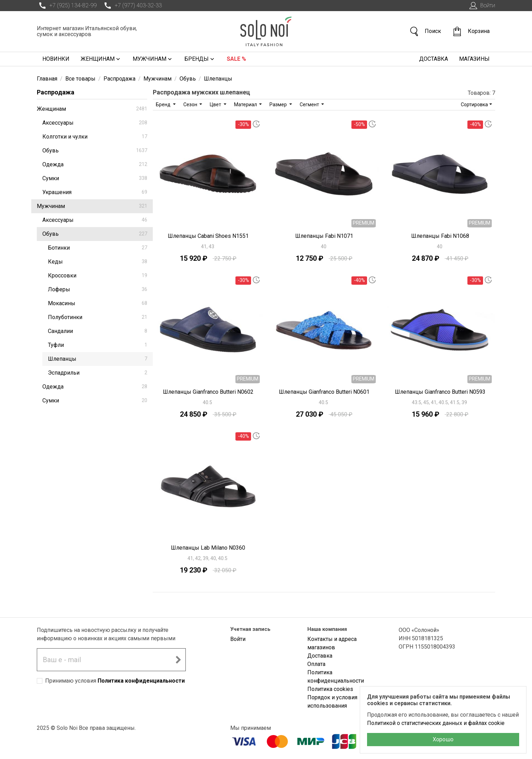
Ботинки (98, 248)
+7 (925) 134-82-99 (67, 6)
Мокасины (98, 303)
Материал (246, 105)
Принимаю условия (115, 681)
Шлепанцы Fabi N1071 (324, 236)
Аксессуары (95, 123)
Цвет (216, 105)
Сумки (95, 178)
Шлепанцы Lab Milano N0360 (208, 548)
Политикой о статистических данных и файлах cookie (436, 723)
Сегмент (310, 105)
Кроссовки (98, 276)
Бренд (164, 105)
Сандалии (98, 331)
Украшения (95, 192)
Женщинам (101, 59)
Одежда (95, 164)
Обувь (95, 151)
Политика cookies (330, 689)
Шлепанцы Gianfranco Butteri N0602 (208, 392)
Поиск (425, 31)
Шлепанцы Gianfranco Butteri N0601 (324, 392)
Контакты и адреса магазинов (332, 643)
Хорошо (443, 739)
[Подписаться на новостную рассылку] (178, 660)
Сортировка (474, 105)
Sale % (236, 59)
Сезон (191, 105)
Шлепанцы (98, 359)
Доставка (434, 59)
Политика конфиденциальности (141, 681)
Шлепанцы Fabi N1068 (440, 236)
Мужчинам (153, 59)
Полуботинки (98, 317)
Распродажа (56, 92)
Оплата (316, 664)
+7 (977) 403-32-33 (132, 6)
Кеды (98, 262)
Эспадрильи (98, 373)
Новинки (56, 59)
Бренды (200, 59)
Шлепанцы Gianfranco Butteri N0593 (440, 392)
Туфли (98, 345)
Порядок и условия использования (332, 702)
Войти (481, 6)
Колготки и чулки (95, 137)
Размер (279, 105)
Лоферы (98, 289)
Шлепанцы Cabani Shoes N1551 (208, 236)
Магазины (474, 59)
